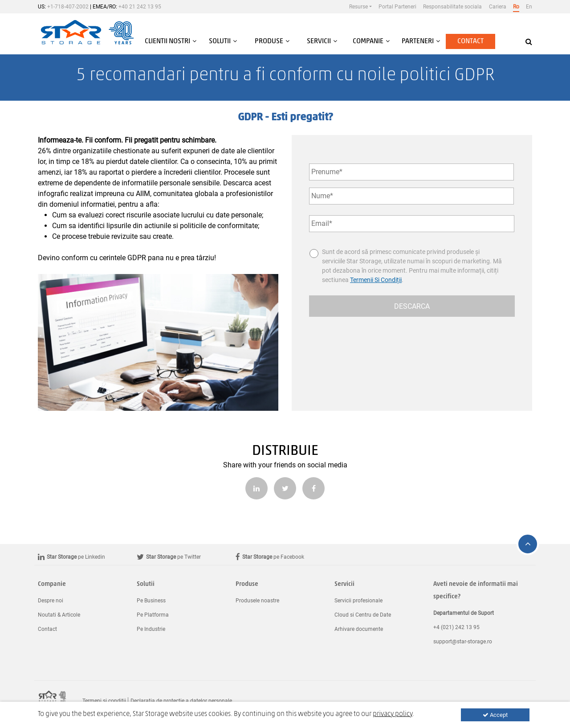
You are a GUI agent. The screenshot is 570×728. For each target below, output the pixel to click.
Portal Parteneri (397, 7)
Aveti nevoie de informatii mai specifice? (476, 591)
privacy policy (393, 714)
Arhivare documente (359, 629)
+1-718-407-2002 (68, 7)
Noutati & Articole (59, 615)
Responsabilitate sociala (452, 7)
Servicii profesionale (358, 601)
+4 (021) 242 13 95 (456, 627)
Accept (495, 715)
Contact (470, 41)
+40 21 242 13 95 (140, 7)
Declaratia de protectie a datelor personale (181, 701)
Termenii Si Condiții (376, 280)
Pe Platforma (153, 615)
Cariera (498, 7)
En (529, 7)
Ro (516, 7)
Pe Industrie (151, 629)
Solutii (146, 584)
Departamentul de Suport (464, 613)
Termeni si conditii (104, 701)
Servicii (344, 584)
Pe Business (151, 601)
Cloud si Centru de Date (363, 615)
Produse (247, 584)
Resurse (358, 7)
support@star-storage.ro (463, 642)
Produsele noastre (257, 601)
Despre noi (51, 601)
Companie (52, 584)
